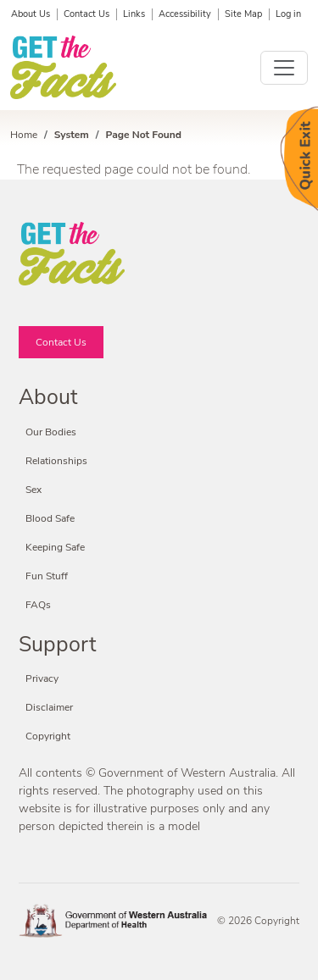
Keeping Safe (55, 547)
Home (24, 135)
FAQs (38, 605)
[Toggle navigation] (284, 68)
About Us (31, 14)
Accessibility (185, 14)
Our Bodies (51, 432)
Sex (33, 490)
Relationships (56, 461)
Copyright (48, 736)
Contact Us (86, 14)
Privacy (42, 678)
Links (134, 14)
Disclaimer (49, 707)
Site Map (243, 14)
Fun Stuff (47, 576)
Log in (288, 14)
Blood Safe (50, 518)
